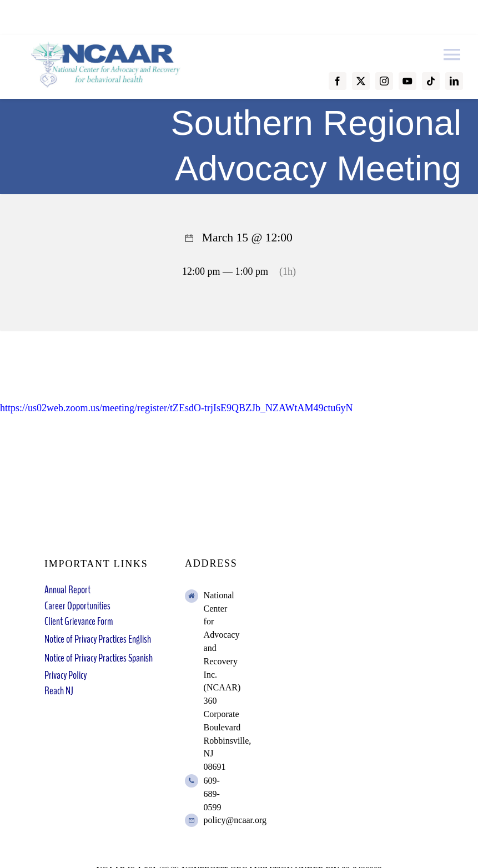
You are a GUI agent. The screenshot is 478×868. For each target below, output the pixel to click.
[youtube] (407, 81)
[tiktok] (431, 81)
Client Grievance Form (79, 621)
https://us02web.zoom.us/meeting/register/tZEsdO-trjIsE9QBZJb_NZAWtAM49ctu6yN (176, 408)
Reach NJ (59, 691)
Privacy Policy (66, 675)
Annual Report (67, 590)
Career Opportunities (77, 606)
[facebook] (338, 81)
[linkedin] (454, 81)
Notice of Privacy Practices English (98, 639)
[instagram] (384, 81)
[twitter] (361, 81)
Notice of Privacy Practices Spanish (99, 658)
